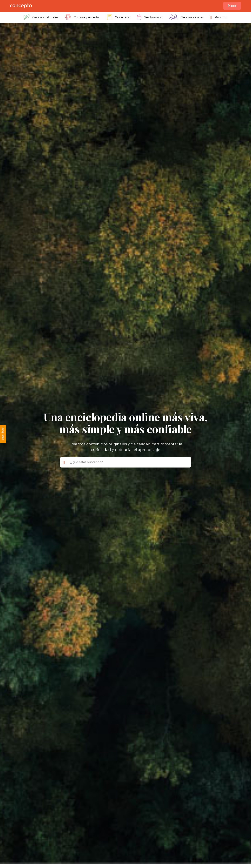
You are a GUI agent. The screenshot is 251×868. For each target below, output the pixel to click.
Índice (232, 6)
